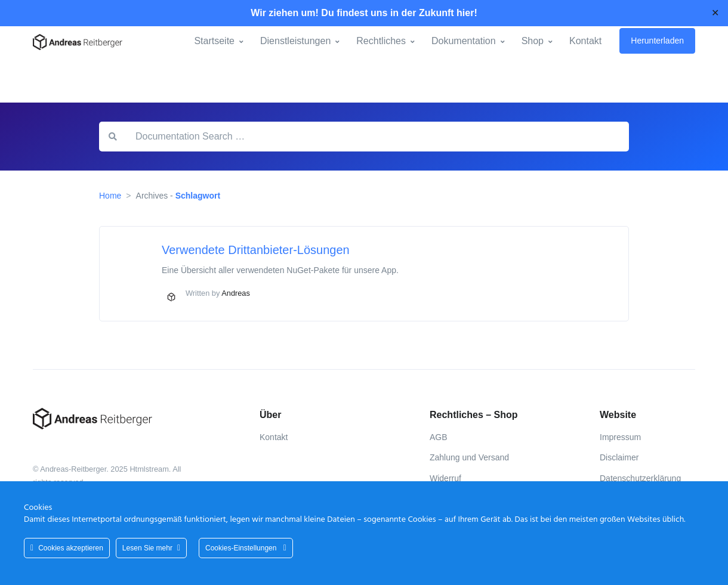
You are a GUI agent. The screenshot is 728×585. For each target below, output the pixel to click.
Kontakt (585, 41)
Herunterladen (657, 41)
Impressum (620, 437)
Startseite (214, 41)
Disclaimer (619, 457)
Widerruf (445, 478)
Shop (533, 41)
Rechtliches (381, 41)
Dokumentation (464, 41)
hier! (467, 13)
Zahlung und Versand (469, 457)
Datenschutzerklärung (640, 478)
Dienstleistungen (295, 41)
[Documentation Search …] (377, 137)
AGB (439, 437)
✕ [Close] (715, 13)
